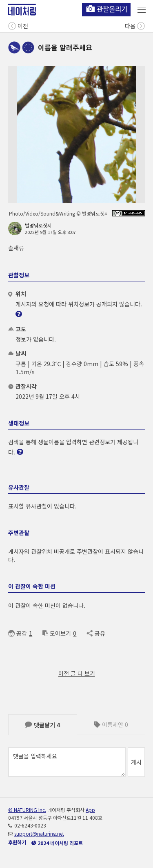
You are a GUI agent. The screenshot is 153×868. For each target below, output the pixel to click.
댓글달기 (42, 725)
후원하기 (17, 842)
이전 (18, 25)
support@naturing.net (39, 833)
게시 (136, 762)
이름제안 (111, 724)
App (90, 810)
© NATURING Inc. (27, 810)
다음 (135, 25)
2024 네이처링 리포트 (57, 843)
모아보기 (57, 633)
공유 (96, 633)
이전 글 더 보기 (77, 673)
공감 (18, 633)
